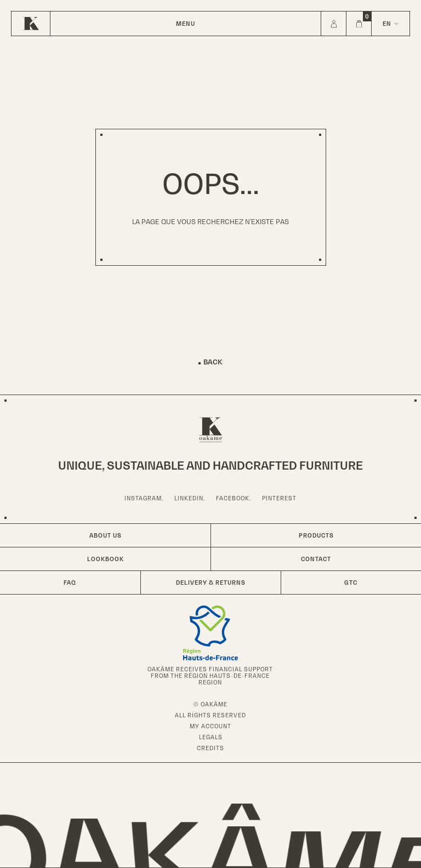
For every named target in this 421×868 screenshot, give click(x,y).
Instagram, (144, 498)
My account (210, 726)
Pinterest (279, 498)
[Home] (31, 24)
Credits (210, 748)
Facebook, (234, 498)
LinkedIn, (190, 498)
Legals (211, 737)
